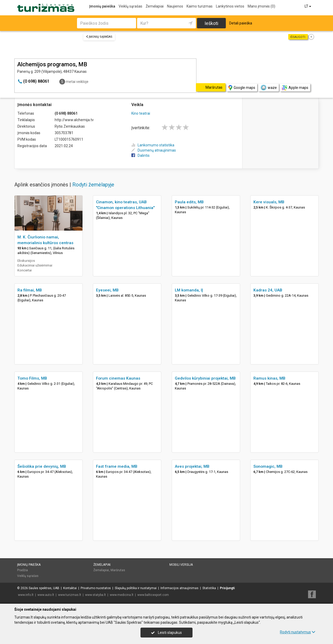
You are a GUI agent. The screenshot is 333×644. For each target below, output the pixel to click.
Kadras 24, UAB (268, 290)
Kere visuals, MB (269, 202)
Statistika (209, 588)
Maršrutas (118, 570)
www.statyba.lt (95, 595)
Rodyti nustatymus (298, 632)
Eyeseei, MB (107, 290)
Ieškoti (211, 23)
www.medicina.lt (122, 595)
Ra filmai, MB (30, 290)
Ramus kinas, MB (269, 378)
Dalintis (140, 155)
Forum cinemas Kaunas (118, 378)
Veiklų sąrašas (130, 6)
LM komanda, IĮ (189, 290)
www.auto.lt (46, 595)
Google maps (242, 88)
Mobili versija (181, 565)
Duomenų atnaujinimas (154, 150)
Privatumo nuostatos (96, 588)
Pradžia (23, 570)
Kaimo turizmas (200, 6)
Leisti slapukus (166, 633)
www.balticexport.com (153, 595)
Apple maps (295, 88)
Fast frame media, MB (117, 466)
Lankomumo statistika (153, 145)
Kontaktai (70, 588)
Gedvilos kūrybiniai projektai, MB (205, 378)
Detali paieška (241, 23)
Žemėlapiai (155, 6)
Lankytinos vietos (230, 6)
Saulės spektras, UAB (44, 588)
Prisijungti (227, 588)
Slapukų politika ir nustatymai (136, 588)
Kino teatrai (141, 113)
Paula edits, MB (189, 202)
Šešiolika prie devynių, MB (42, 466)
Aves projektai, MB (192, 466)
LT (308, 6)
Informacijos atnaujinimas (180, 588)
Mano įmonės (261, 6)
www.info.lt (26, 595)
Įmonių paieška (102, 6)
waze (268, 88)
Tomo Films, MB (32, 378)
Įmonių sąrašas (99, 37)
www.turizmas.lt (70, 595)
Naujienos (175, 6)
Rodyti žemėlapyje (93, 185)
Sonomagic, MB (268, 466)
